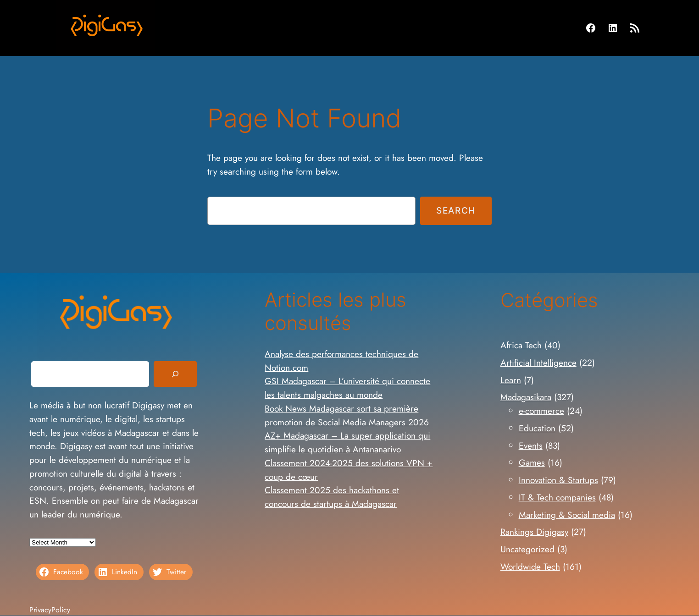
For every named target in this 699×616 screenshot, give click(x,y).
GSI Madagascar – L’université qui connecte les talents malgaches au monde (347, 388)
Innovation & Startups (558, 480)
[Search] (175, 374)
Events (531, 445)
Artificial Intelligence (538, 363)
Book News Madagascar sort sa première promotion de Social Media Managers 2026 (347, 415)
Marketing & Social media (567, 515)
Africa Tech (521, 345)
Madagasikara (526, 397)
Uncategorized (527, 549)
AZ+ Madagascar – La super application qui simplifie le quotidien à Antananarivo (347, 442)
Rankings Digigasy (534, 532)
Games (532, 462)
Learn (511, 380)
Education (537, 428)
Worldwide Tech (530, 566)
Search (456, 210)
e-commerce (541, 411)
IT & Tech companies (557, 497)
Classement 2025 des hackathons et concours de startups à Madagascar (332, 497)
